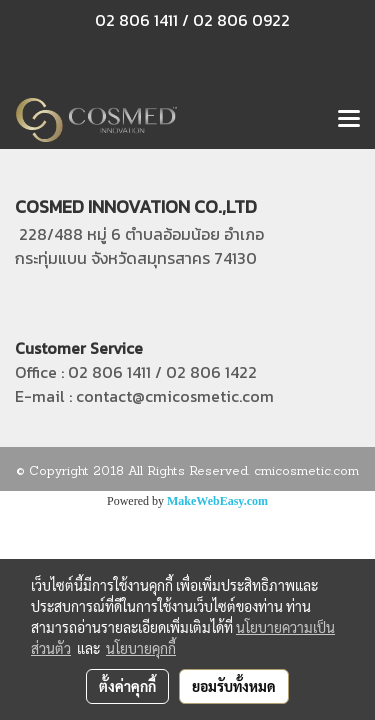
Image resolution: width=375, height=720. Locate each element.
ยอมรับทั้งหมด (234, 686)
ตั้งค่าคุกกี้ (127, 686)
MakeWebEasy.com (217, 501)
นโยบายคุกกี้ (141, 648)
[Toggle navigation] (349, 120)
